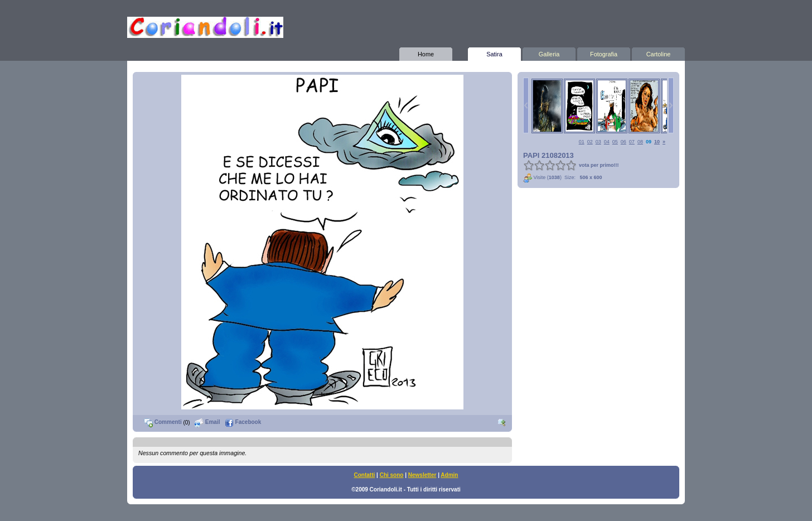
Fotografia (604, 52)
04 (607, 142)
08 (640, 142)
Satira (494, 52)
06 (623, 142)
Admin (449, 475)
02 (590, 142)
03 (598, 142)
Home (426, 52)
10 (657, 142)
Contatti (365, 475)
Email (207, 422)
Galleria (549, 52)
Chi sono (392, 475)
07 (632, 142)
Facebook (243, 422)
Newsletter (422, 475)
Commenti (163, 422)
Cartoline (658, 52)
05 (615, 142)
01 (582, 142)
